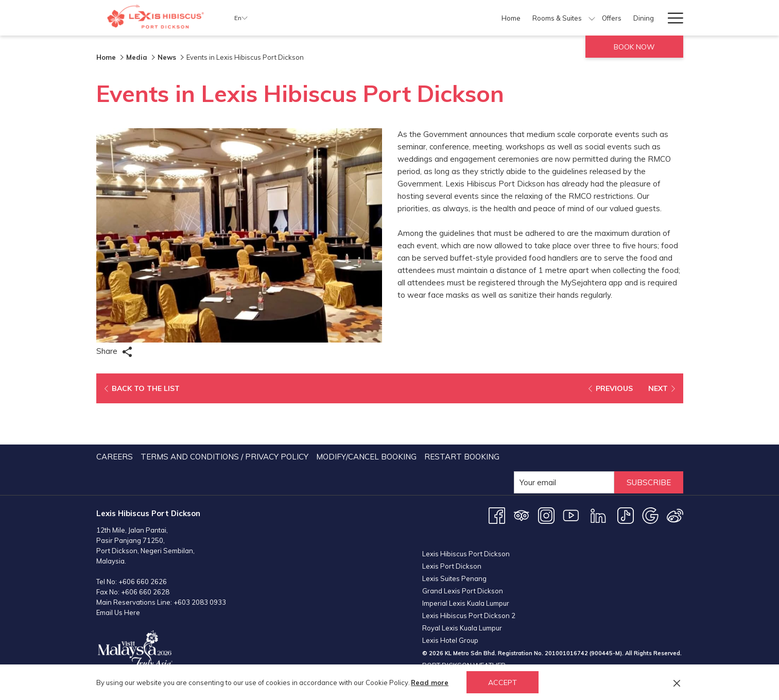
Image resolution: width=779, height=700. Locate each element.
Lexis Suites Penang (454, 525)
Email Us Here (118, 571)
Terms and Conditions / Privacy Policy (224, 415)
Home (106, 57)
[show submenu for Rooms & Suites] (413, 18)
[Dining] (465, 18)
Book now (634, 47)
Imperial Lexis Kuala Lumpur (466, 550)
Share (114, 352)
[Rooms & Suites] (378, 18)
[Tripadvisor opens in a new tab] (522, 474)
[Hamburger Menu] (672, 18)
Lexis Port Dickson (452, 513)
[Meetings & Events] (563, 18)
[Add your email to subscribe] (564, 441)
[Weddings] (629, 18)
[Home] (332, 18)
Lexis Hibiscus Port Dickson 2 (469, 562)
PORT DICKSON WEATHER (553, 645)
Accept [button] (503, 682)
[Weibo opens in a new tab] (675, 474)
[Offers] (433, 18)
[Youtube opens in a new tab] (571, 474)
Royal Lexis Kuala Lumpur (462, 575)
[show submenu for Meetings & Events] (603, 18)
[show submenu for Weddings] (656, 18)
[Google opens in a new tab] (650, 474)
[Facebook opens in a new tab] (497, 474)
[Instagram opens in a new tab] (546, 474)
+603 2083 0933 (200, 561)
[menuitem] (116, 416)
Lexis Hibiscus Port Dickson (466, 501)
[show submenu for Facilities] (524, 18)
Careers (115, 415)
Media (137, 57)
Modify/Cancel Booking (366, 415)
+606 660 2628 (145, 551)
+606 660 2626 (143, 540)
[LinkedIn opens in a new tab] (598, 474)
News (167, 57)
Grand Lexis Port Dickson (463, 538)
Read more (430, 682)
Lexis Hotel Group (450, 587)
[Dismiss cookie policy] (677, 682)
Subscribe (649, 441)
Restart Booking (462, 415)
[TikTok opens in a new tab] (626, 474)
